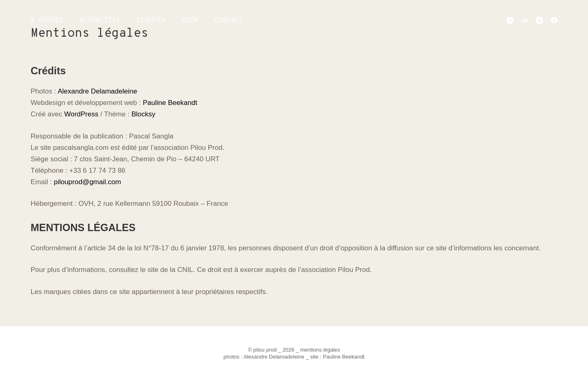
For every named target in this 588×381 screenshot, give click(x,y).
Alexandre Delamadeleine (97, 91)
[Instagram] (510, 20)
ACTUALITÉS (100, 20)
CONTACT (229, 20)
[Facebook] (554, 20)
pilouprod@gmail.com (88, 182)
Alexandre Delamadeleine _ (277, 357)
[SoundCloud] (525, 20)
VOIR (190, 20)
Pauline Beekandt (170, 103)
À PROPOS (47, 20)
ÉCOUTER (151, 20)
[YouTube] (539, 20)
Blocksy (144, 114)
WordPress (81, 114)
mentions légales (320, 350)
